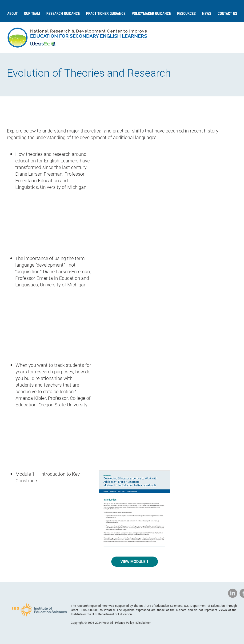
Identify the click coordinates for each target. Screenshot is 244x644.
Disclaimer (143, 623)
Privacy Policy (125, 623)
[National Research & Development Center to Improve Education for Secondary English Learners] (233, 593)
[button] (13, 11)
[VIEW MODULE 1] (135, 562)
